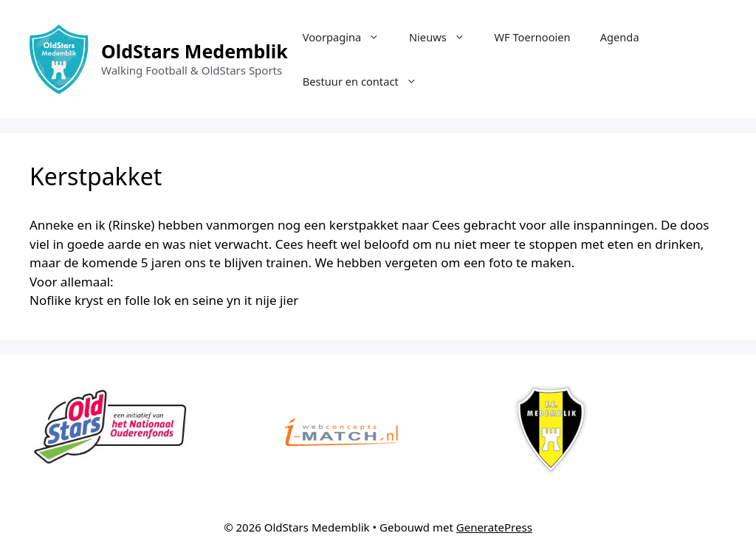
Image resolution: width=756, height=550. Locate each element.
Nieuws (444, 37)
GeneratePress (494, 527)
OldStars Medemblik (195, 51)
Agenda (620, 37)
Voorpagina (348, 37)
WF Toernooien (532, 37)
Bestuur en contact (367, 81)
